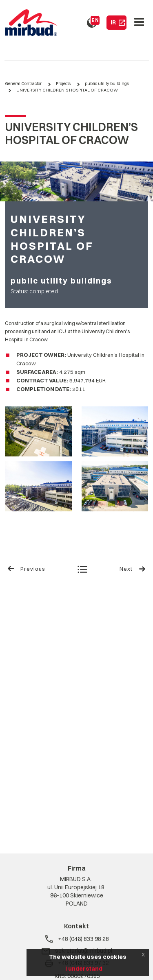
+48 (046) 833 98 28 (77, 939)
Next (133, 569)
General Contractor (23, 84)
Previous (26, 569)
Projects (63, 84)
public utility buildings (107, 84)
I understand (84, 969)
